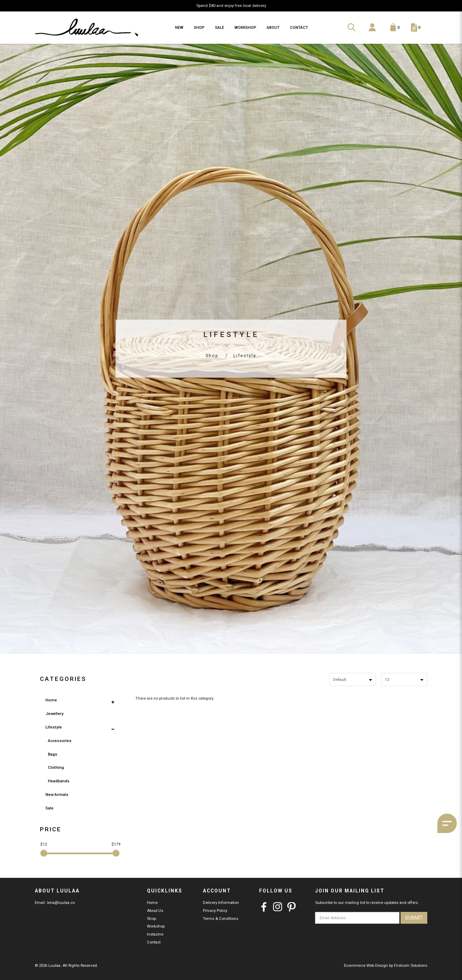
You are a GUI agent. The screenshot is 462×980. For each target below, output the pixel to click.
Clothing (56, 767)
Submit (414, 918)
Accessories (60, 741)
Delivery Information (221, 903)
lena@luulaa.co (61, 903)
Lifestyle (245, 356)
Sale (50, 808)
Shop (212, 356)
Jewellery (55, 714)
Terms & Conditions (221, 919)
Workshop (156, 926)
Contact (154, 942)
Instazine (155, 934)
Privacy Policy (215, 911)
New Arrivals (57, 794)
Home (51, 700)
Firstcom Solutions (411, 965)
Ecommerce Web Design (366, 965)
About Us (155, 911)
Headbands (59, 781)
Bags (53, 754)
